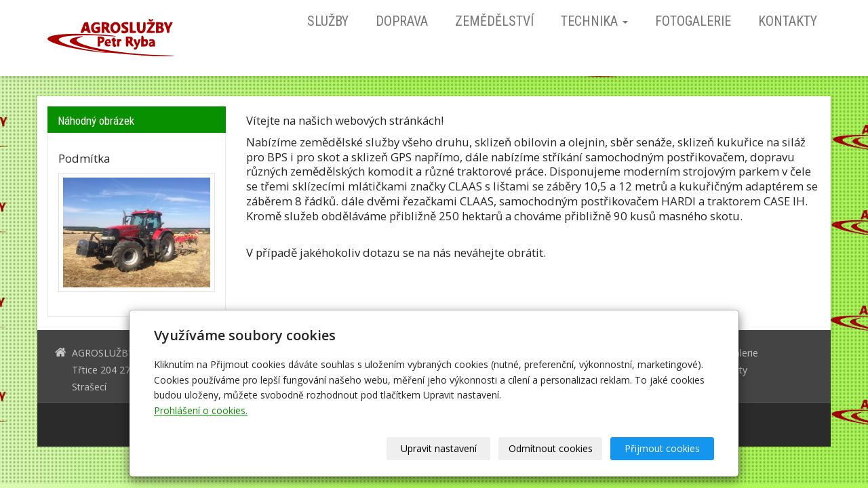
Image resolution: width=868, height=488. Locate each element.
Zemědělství (494, 21)
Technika (594, 21)
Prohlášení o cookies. (201, 410)
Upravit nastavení (439, 448)
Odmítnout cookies (551, 448)
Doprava (402, 21)
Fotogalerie (693, 21)
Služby (328, 21)
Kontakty (788, 21)
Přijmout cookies (662, 448)
